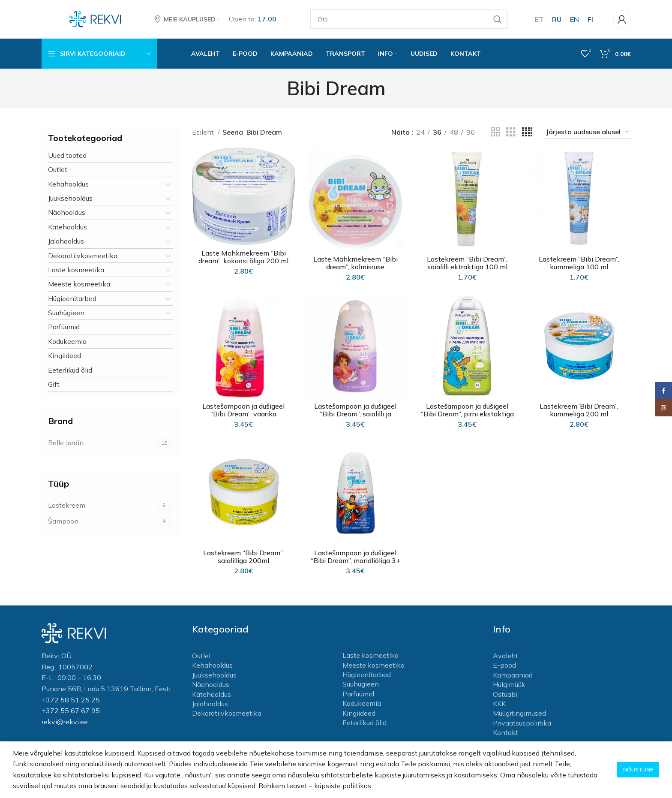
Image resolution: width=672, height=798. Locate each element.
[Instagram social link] (663, 408)
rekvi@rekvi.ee (65, 722)
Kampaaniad (513, 675)
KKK (499, 704)
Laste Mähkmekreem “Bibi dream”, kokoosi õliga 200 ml (243, 257)
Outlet (58, 169)
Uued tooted (67, 155)
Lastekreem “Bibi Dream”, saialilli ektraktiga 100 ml (467, 263)
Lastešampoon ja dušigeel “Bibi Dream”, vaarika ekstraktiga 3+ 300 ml (243, 414)
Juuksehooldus (70, 198)
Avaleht (505, 656)
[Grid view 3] (511, 132)
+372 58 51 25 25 (71, 700)
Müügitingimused (519, 713)
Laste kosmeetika (76, 270)
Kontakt (505, 732)
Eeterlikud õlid (70, 370)
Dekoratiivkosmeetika (83, 256)
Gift (54, 384)
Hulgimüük (509, 684)
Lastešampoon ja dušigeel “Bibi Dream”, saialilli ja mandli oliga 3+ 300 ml (355, 414)
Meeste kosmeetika (79, 284)
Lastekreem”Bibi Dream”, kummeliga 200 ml (579, 410)
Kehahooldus (68, 184)
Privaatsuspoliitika (522, 723)
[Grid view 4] (527, 132)
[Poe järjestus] (588, 132)
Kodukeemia (67, 341)
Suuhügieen (66, 313)
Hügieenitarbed (72, 298)
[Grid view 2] (495, 132)
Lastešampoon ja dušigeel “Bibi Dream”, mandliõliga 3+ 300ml (355, 560)
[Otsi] (409, 19)
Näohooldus (67, 212)
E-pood (504, 665)
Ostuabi (505, 694)
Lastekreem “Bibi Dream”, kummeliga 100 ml (579, 263)
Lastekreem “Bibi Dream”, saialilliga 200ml (243, 557)
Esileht (204, 132)
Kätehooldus (67, 227)
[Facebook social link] (663, 391)
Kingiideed (64, 355)
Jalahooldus (66, 241)
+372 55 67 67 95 (71, 711)
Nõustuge (638, 769)
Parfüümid (64, 327)
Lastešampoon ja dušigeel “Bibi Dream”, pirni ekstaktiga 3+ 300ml (467, 414)
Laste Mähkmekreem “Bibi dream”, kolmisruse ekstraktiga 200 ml (355, 267)
